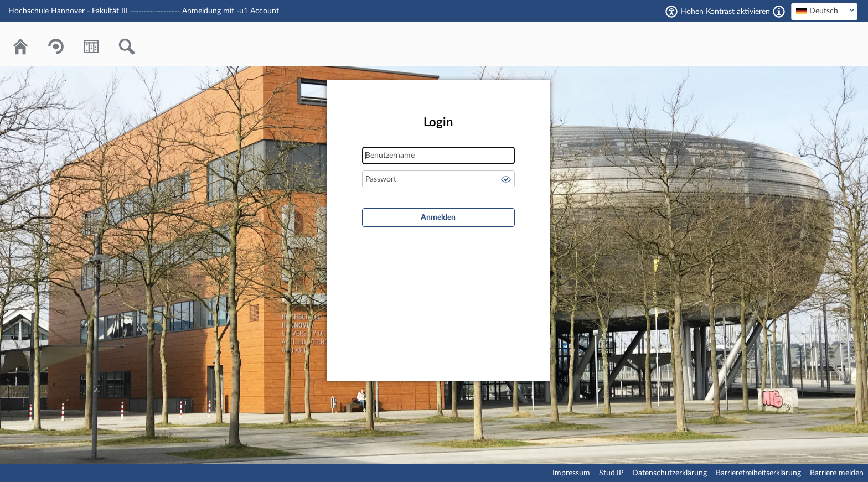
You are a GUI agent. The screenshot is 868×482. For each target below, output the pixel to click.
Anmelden (438, 217)
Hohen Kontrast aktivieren (725, 12)
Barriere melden (837, 473)
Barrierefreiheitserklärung (758, 473)
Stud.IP (611, 473)
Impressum (571, 473)
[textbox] (824, 11)
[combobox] (824, 12)
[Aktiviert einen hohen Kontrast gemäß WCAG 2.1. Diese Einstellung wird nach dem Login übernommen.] (779, 12)
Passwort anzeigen (506, 179)
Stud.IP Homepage (815, 44)
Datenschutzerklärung (670, 473)
